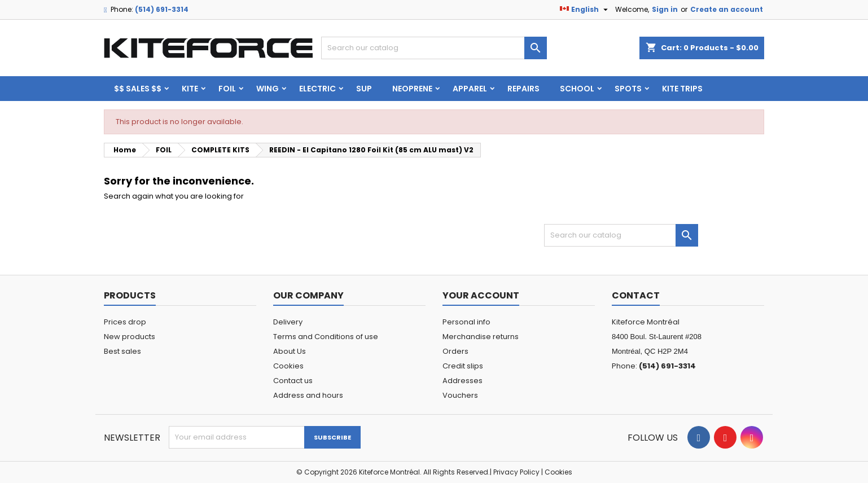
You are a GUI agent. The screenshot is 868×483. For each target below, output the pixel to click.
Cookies (288, 366)
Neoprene (412, 89)
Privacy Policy (516, 472)
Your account (481, 295)
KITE (190, 89)
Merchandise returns (481, 337)
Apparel (470, 89)
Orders (455, 351)
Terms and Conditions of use (326, 337)
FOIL (227, 89)
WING (268, 89)
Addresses (463, 381)
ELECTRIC (317, 89)
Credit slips (463, 366)
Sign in (665, 9)
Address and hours (308, 395)
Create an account (727, 9)
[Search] (434, 48)
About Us (290, 351)
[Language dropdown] (585, 10)
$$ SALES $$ (138, 89)
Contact (636, 295)
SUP (364, 89)
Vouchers (460, 395)
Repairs (523, 89)
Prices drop (125, 322)
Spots (628, 89)
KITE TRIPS (682, 89)
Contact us (293, 381)
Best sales (122, 351)
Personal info (466, 322)
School (577, 89)
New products (130, 337)
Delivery (288, 322)
